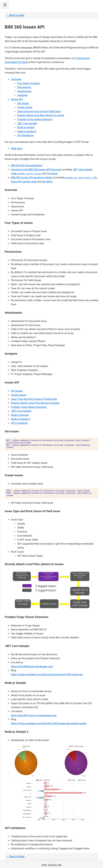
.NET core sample (27, 123)
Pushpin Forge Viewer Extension (29, 407)
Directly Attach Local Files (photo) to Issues (35, 403)
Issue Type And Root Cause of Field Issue (34, 399)
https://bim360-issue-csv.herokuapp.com (34, 715)
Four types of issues (28, 83)
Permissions (24, 87)
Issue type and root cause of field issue (39, 111)
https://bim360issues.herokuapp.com (32, 666)
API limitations (25, 135)
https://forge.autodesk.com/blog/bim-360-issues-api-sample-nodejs (49, 723)
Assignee (22, 95)
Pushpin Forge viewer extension (35, 119)
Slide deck (17, 149)
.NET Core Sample (21, 411)
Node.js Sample (20, 415)
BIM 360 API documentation (27, 165)
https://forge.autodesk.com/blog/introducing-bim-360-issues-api (47, 674)
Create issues (25, 107)
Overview (16, 79)
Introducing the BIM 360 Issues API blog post (36, 170)
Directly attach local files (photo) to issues (41, 115)
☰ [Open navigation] (5, 5)
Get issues (23, 103)
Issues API (17, 99)
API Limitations (20, 423)
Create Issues (19, 395)
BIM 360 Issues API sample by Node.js (32, 178)
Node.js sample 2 (27, 131)
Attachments (24, 91)
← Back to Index (15, 15)
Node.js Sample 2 (21, 419)
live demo (52, 173)
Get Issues (17, 391)
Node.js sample (26, 127)
